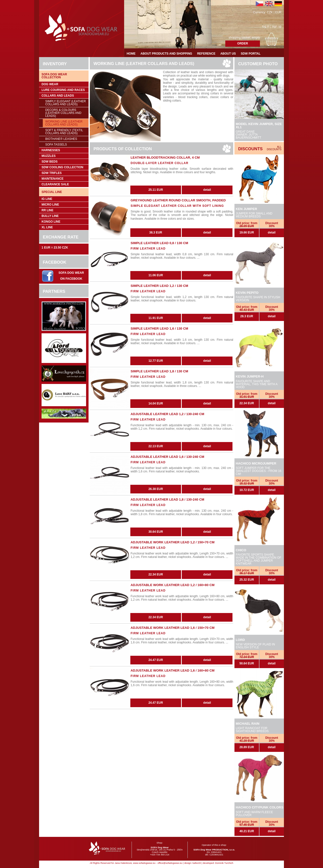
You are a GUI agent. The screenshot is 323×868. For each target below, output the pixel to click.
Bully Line (50, 216)
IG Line (47, 199)
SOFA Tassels (56, 145)
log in (266, 26)
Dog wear (50, 84)
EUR (278, 12)
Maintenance (53, 179)
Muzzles (49, 156)
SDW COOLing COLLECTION (62, 167)
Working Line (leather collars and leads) (64, 123)
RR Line (47, 210)
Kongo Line (51, 222)
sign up (277, 26)
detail (272, 233)
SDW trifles (52, 173)
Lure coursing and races (63, 90)
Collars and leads (58, 96)
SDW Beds (50, 162)
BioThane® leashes (61, 139)
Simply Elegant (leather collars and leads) (66, 103)
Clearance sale (55, 184)
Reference (206, 54)
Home (131, 54)
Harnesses (51, 150)
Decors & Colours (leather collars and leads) (63, 113)
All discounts (274, 148)
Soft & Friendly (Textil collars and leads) (64, 132)
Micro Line (50, 205)
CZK (270, 12)
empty (256, 38)
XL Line (47, 227)
